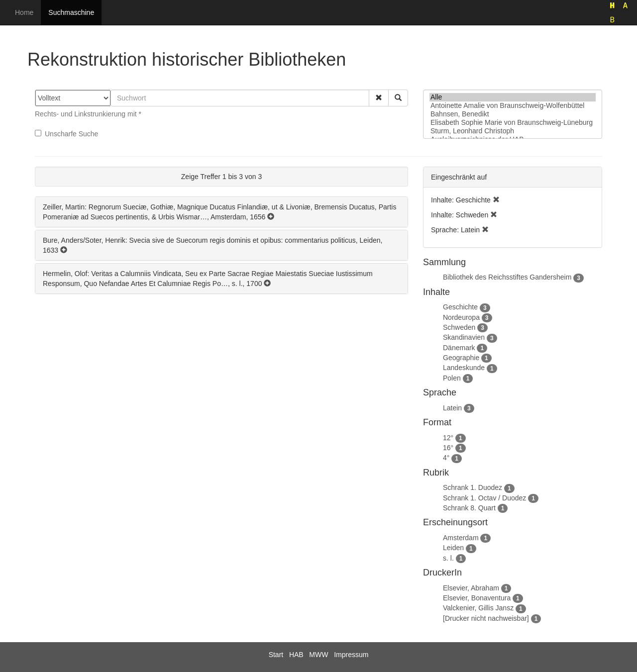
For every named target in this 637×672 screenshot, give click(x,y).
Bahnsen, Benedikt (513, 114)
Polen (452, 378)
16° (448, 448)
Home (24, 12)
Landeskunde (464, 368)
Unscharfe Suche (66, 134)
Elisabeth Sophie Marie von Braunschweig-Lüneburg (513, 123)
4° (446, 458)
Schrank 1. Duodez (473, 487)
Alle (513, 97)
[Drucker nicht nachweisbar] (486, 618)
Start (276, 655)
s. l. (448, 558)
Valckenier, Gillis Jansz (478, 608)
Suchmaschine (71, 12)
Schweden (459, 327)
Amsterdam (461, 538)
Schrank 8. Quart (469, 508)
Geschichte (460, 307)
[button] (379, 98)
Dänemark (459, 348)
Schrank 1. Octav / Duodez (484, 498)
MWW (318, 655)
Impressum (351, 655)
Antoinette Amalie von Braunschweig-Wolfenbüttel (513, 106)
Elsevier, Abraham (471, 588)
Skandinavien (464, 337)
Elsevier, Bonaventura (477, 598)
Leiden (453, 548)
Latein (452, 408)
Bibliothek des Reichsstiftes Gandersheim (507, 277)
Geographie (461, 358)
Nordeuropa (461, 317)
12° (448, 438)
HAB (296, 655)
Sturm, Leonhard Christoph (513, 131)
